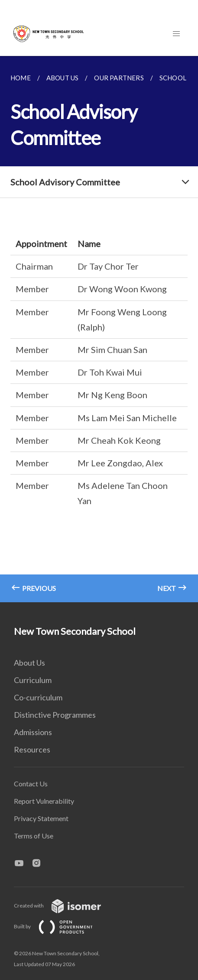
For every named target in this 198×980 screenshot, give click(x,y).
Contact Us (31, 784)
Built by (60, 926)
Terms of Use (34, 836)
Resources (32, 749)
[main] (99, 329)
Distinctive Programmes (55, 715)
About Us (29, 663)
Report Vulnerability (44, 801)
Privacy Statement (41, 818)
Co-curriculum (38, 697)
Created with (64, 906)
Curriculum (33, 680)
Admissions (33, 732)
